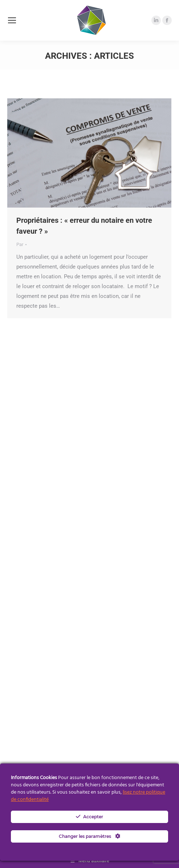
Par (20, 244)
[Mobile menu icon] (12, 20)
